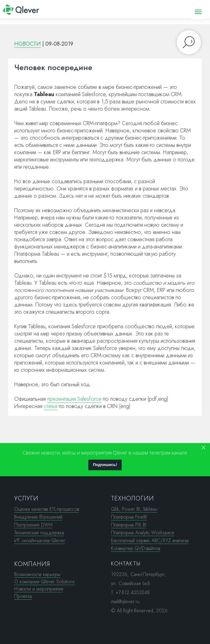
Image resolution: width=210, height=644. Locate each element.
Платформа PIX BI (129, 525)
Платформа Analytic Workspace (143, 533)
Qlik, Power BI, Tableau (134, 509)
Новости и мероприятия (39, 589)
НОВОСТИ (28, 44)
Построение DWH (33, 525)
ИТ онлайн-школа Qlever (40, 540)
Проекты (23, 596)
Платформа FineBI (129, 517)
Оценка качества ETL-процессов (47, 509)
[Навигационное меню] (198, 12)
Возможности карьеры (37, 574)
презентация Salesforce (74, 399)
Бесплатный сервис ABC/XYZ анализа (150, 540)
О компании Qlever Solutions (44, 582)
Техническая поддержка (39, 533)
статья (51, 406)
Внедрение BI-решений (38, 517)
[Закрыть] (203, 448)
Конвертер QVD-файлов (136, 548)
